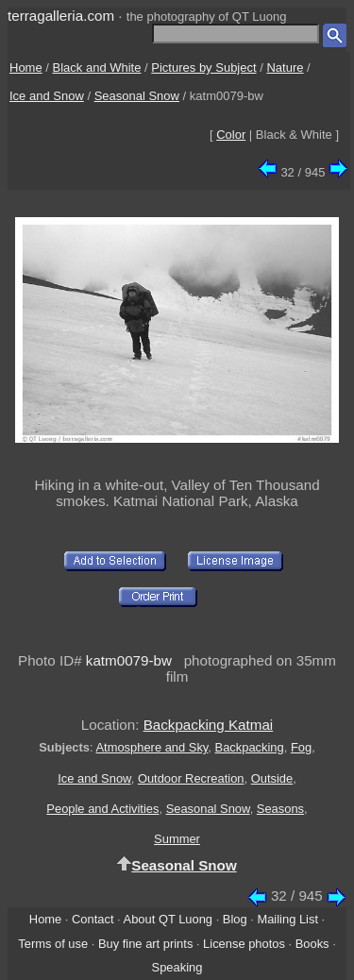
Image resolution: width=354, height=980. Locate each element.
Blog (235, 919)
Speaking (177, 967)
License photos (244, 944)
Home (26, 68)
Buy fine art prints (145, 944)
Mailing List (287, 919)
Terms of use (53, 944)
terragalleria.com (61, 16)
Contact (93, 919)
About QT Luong (168, 919)
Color (231, 135)
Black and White (97, 68)
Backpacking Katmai (209, 725)
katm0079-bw (129, 660)
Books (312, 944)
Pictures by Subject (203, 68)
